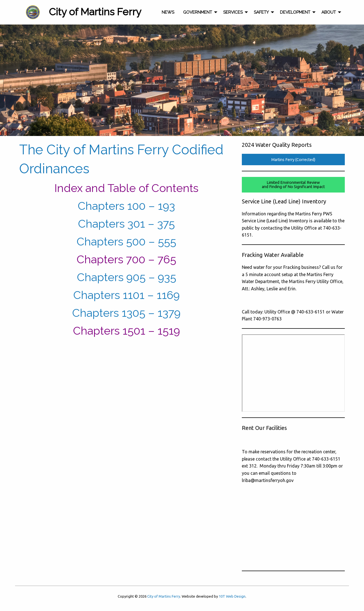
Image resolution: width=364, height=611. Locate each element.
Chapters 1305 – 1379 (126, 313)
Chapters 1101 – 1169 (126, 295)
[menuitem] (33, 12)
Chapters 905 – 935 (126, 277)
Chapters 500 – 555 (126, 241)
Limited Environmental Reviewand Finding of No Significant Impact (293, 184)
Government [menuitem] (198, 12)
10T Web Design (232, 596)
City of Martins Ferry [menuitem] (95, 12)
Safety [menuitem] (261, 12)
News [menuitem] (168, 12)
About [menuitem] (329, 12)
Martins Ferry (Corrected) (293, 160)
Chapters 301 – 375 (126, 224)
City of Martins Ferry (164, 596)
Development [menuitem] (295, 12)
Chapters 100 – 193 (126, 206)
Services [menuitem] (233, 12)
